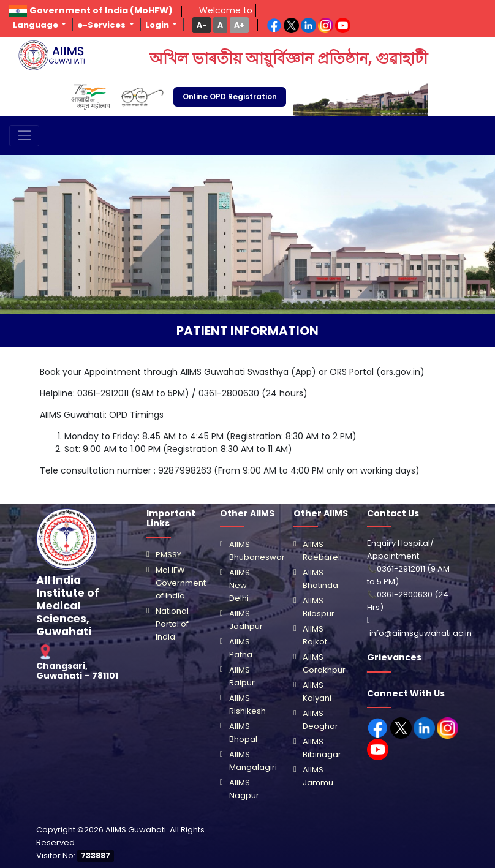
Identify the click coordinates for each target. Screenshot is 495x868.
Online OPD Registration (230, 96)
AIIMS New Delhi (240, 585)
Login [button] (158, 25)
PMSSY (168, 555)
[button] (202, 25)
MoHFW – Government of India (181, 583)
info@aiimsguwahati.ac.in (421, 633)
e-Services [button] (102, 25)
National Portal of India (172, 624)
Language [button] (36, 25)
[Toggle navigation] (24, 136)
